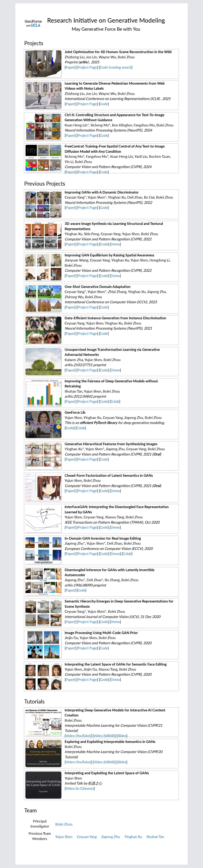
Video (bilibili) (104, 736)
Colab (115, 401)
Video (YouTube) (78, 736)
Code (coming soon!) (115, 67)
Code (104, 104)
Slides (122, 736)
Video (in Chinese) (80, 788)
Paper (70, 67)
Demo (115, 244)
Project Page (87, 67)
